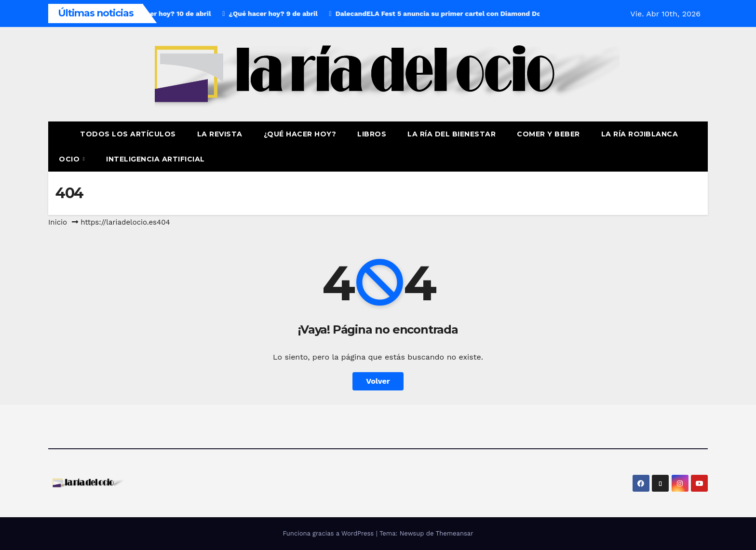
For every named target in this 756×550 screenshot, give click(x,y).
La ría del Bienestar (452, 134)
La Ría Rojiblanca (640, 134)
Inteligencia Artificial (155, 159)
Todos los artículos (128, 134)
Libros (372, 134)
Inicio (58, 222)
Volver (378, 381)
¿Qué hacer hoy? (300, 134)
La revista (220, 134)
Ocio (70, 159)
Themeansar (455, 533)
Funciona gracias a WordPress (329, 533)
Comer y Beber (548, 134)
